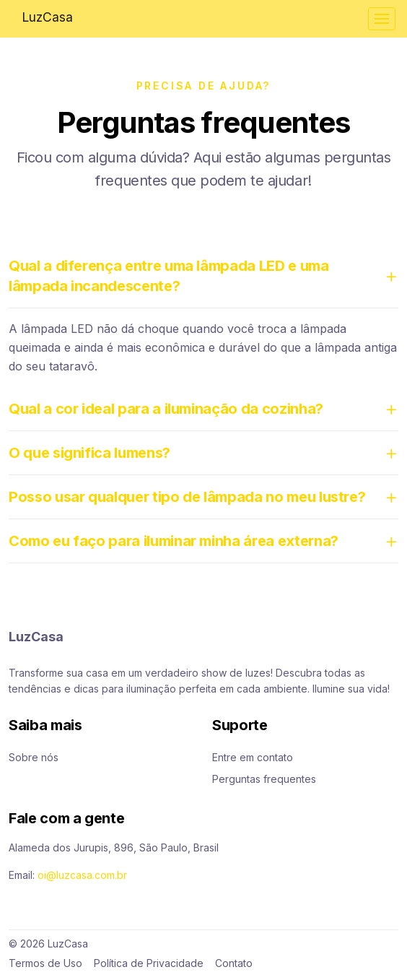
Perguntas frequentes (264, 779)
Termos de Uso (45, 963)
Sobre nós (34, 757)
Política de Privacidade (149, 963)
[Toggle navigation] (382, 19)
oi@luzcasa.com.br (82, 875)
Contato (234, 963)
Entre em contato (253, 757)
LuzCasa (47, 17)
